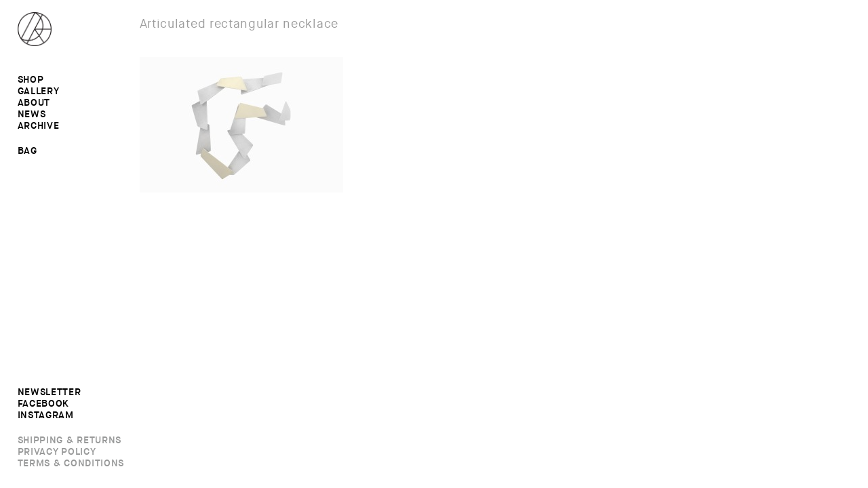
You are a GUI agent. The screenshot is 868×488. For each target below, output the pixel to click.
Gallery (39, 91)
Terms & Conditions (71, 464)
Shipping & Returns (70, 441)
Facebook (44, 404)
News (32, 115)
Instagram (46, 415)
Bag (27, 150)
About (34, 103)
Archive (39, 126)
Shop (31, 80)
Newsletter (50, 392)
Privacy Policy (57, 452)
